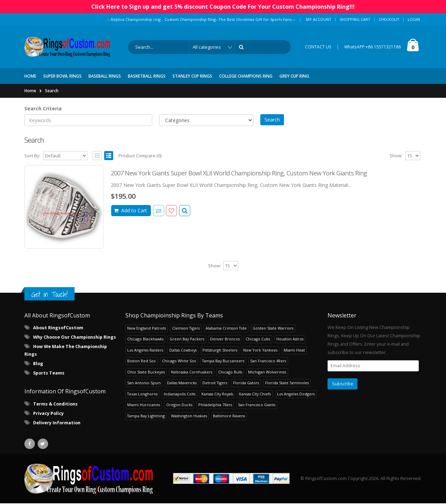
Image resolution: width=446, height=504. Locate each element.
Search (52, 91)
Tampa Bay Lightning (146, 416)
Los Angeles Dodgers (296, 395)
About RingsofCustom (58, 329)
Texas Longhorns (142, 395)
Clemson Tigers (186, 329)
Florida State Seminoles (287, 384)
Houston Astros (290, 340)
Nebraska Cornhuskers (192, 373)
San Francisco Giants (257, 406)
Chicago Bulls (230, 373)
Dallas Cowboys (183, 351)
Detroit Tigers (215, 384)
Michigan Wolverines (267, 373)
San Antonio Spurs (144, 384)
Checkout (389, 19)
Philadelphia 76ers (215, 406)
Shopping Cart (355, 19)
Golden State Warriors (273, 329)
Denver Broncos (225, 340)
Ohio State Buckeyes (146, 373)
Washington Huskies (189, 416)
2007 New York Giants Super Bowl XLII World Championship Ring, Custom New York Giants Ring (239, 174)
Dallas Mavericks (182, 384)
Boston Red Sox (141, 362)
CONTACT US (318, 47)
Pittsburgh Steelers (220, 351)
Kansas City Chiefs (255, 395)
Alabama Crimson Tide (226, 329)
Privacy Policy (48, 414)
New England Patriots (147, 329)
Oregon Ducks (179, 406)
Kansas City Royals (217, 395)
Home (30, 91)
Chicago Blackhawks (145, 340)
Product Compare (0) (140, 157)
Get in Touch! (49, 295)
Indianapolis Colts (180, 395)
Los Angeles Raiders (145, 351)
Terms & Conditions (55, 405)
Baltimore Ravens (229, 416)
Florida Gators (246, 384)
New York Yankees (260, 351)
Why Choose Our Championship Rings (75, 338)
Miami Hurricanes (144, 406)
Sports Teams (49, 374)
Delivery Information (57, 423)
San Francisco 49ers (268, 362)
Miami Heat (294, 351)
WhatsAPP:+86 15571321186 (372, 47)
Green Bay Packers (187, 340)
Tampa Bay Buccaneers (223, 362)
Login (414, 19)
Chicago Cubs (258, 340)
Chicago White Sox (179, 362)
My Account (319, 19)
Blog (38, 365)
